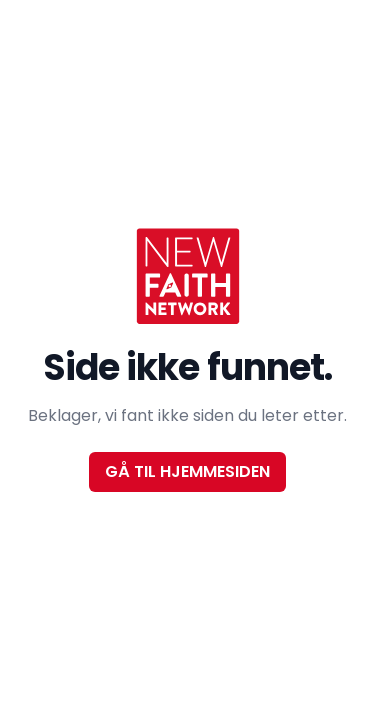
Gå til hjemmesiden (187, 471)
